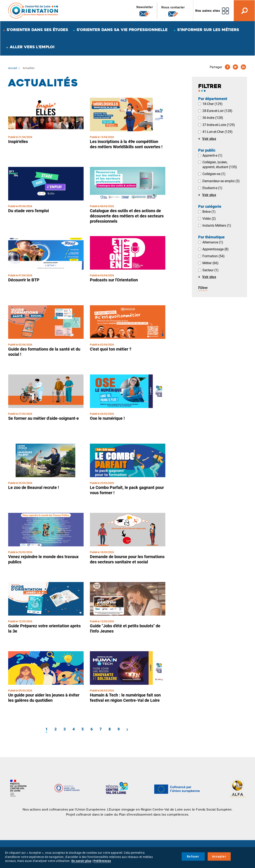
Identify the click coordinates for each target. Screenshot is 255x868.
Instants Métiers (217, 225)
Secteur (210, 270)
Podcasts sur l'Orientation (114, 280)
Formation (214, 256)
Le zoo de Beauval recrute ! (34, 487)
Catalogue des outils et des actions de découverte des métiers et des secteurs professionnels (127, 216)
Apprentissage (216, 249)
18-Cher (212, 104)
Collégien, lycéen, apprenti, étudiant (220, 165)
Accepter (219, 856)
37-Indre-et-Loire (219, 125)
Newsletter (145, 11)
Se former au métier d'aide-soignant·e (43, 418)
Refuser (193, 856)
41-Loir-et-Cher (217, 132)
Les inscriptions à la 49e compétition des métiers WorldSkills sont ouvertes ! (126, 144)
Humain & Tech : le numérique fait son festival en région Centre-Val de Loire (125, 698)
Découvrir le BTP (24, 280)
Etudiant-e (212, 188)
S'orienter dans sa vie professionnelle (122, 30)
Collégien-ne (214, 174)
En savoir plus (81, 861)
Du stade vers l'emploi (28, 211)
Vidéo (209, 219)
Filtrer (203, 288)
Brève (209, 212)
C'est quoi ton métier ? (111, 349)
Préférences (102, 861)
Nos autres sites (208, 11)
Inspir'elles (18, 142)
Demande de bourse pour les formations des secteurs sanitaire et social (127, 559)
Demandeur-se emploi (221, 181)
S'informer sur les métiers (208, 30)
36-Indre (213, 118)
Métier (210, 263)
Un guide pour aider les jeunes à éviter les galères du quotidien (44, 698)
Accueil (13, 68)
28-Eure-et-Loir (217, 111)
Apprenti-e (212, 155)
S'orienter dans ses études (37, 30)
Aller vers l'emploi (32, 47)
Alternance (213, 242)
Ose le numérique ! (107, 418)
